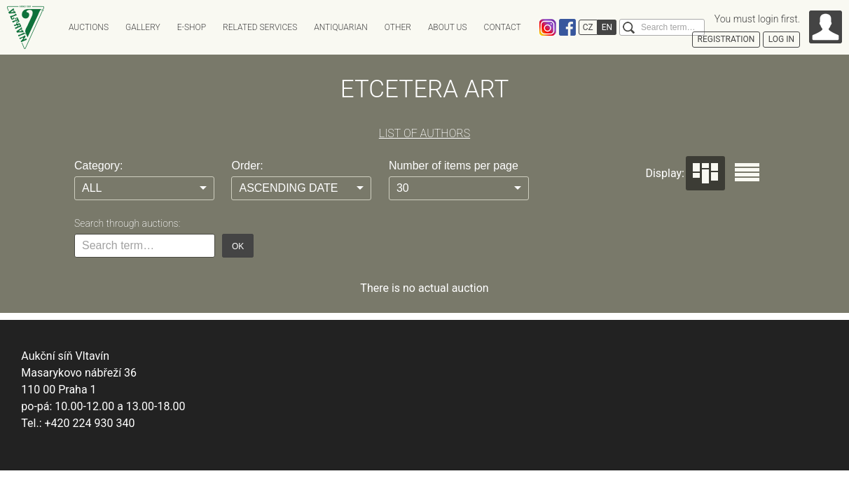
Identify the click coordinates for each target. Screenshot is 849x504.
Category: (98, 166)
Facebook (567, 27)
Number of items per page (454, 166)
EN (607, 27)
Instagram (548, 27)
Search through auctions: (127, 223)
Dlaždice (705, 173)
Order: (247, 166)
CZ (588, 27)
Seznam (747, 172)
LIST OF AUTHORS (424, 133)
